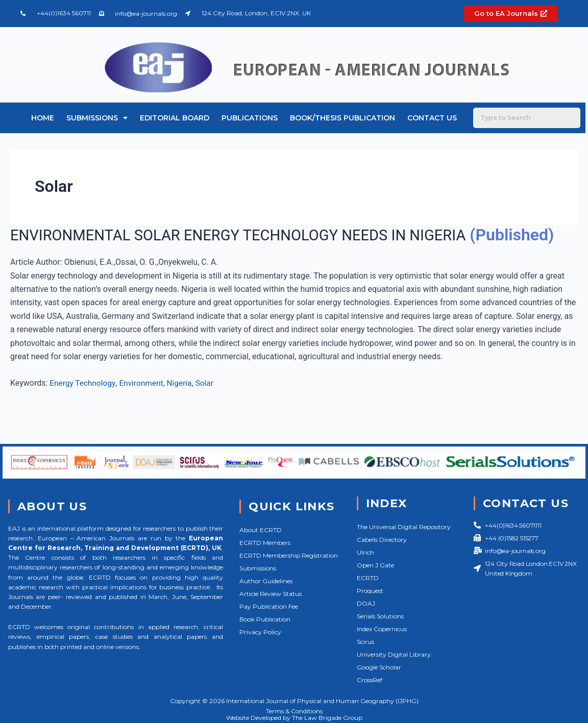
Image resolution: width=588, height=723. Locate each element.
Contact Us (432, 118)
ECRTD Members (265, 543)
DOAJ (366, 603)
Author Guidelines (266, 581)
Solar (210, 404)
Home (43, 118)
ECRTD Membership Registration (289, 555)
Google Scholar (379, 667)
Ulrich (365, 552)
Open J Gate (375, 565)
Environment (144, 404)
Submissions (97, 118)
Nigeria (183, 404)
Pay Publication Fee (269, 606)
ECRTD (368, 578)
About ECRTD (261, 530)
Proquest (370, 591)
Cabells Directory (382, 540)
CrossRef (370, 680)
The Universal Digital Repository (404, 527)
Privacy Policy (260, 632)
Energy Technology (83, 404)
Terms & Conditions (294, 711)
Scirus (365, 642)
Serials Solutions (380, 616)
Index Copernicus (382, 629)
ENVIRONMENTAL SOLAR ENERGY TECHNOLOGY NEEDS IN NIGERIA (261, 235)
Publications (250, 118)
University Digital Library (394, 654)
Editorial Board (175, 118)
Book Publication (265, 619)
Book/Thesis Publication (342, 118)
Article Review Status (271, 594)
